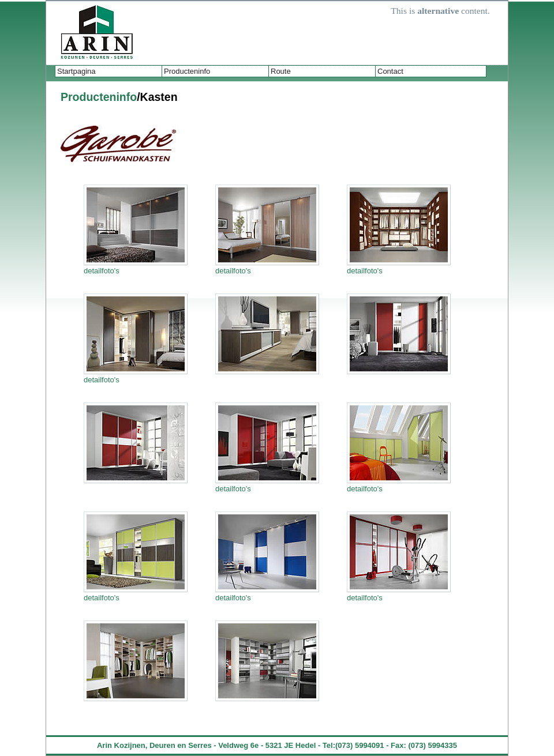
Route (281, 71)
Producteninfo (187, 71)
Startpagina (76, 71)
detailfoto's (102, 271)
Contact (390, 71)
